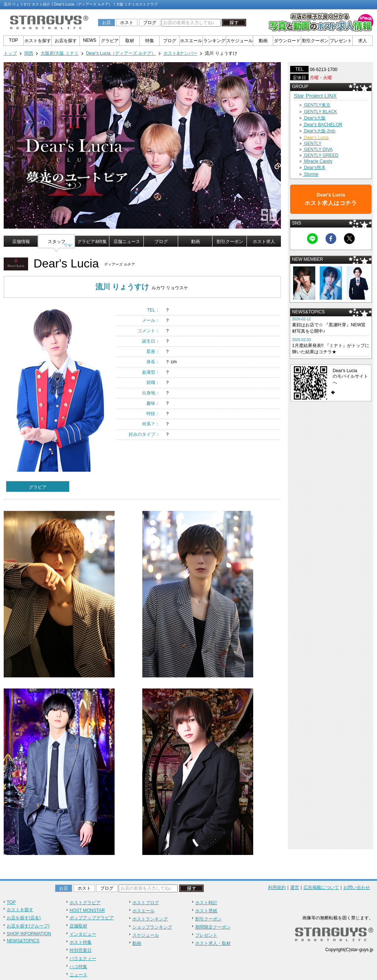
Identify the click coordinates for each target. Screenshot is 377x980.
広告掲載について (321, 888)
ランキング (214, 41)
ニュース (78, 975)
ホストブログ (146, 903)
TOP (13, 40)
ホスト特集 (81, 942)
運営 (295, 888)
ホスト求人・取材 (213, 943)
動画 (263, 41)
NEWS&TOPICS (23, 941)
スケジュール (240, 41)
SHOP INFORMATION (29, 934)
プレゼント (341, 41)
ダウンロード (287, 41)
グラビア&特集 (92, 242)
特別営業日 (81, 950)
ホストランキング (150, 919)
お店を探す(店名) (24, 918)
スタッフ (57, 242)
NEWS (90, 40)
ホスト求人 (264, 242)
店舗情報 (21, 242)
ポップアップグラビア (92, 918)
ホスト (127, 23)
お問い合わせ (357, 888)
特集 (150, 41)
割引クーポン (315, 41)
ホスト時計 (206, 903)
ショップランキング (152, 927)
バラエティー (83, 959)
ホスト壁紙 (206, 911)
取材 (130, 41)
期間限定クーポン (213, 927)
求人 (363, 41)
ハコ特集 (78, 967)
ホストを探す (38, 41)
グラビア (110, 41)
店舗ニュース (127, 242)
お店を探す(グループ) (28, 926)
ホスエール (191, 41)
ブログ (150, 23)
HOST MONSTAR (87, 910)
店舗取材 (78, 926)
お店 (106, 23)
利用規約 (277, 888)
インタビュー (83, 934)
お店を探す (66, 41)
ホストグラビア (85, 903)
